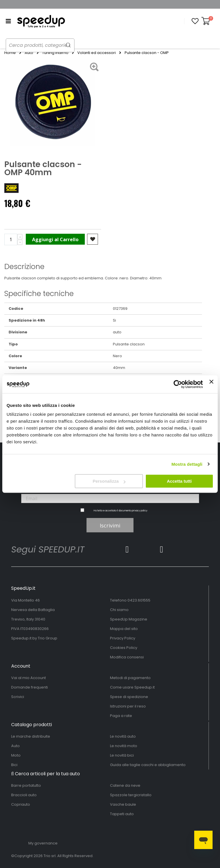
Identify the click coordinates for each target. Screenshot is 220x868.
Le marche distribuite (31, 736)
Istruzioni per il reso (128, 706)
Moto (16, 755)
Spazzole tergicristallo (131, 795)
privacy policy (140, 511)
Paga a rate (121, 716)
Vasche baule (123, 804)
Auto (29, 53)
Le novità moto (124, 746)
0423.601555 (139, 600)
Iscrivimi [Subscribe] (110, 525)
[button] (195, 21)
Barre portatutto (26, 785)
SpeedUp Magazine (129, 619)
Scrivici (18, 697)
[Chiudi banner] (211, 384)
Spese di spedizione (129, 697)
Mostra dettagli (187, 464)
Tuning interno (55, 53)
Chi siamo (119, 610)
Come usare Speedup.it (132, 687)
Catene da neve (125, 785)
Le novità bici (122, 755)
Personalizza (109, 481)
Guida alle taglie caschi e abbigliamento (148, 765)
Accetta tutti (179, 481)
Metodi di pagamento (130, 678)
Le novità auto (123, 736)
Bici (14, 765)
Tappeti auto (122, 814)
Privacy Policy (123, 638)
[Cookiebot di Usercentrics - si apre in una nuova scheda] (178, 384)
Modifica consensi (127, 657)
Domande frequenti (30, 687)
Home (10, 53)
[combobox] (46, 45)
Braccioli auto (24, 795)
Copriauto (21, 804)
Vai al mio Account (29, 678)
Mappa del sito (124, 629)
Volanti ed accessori (97, 53)
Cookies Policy (124, 648)
